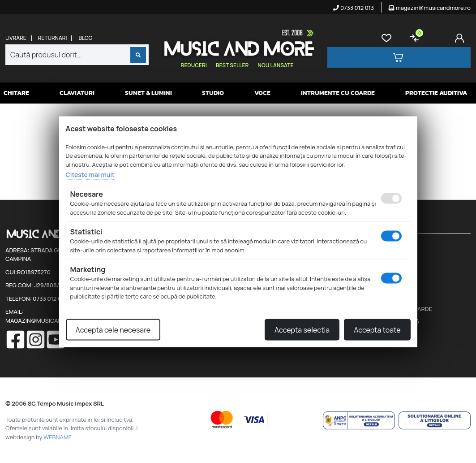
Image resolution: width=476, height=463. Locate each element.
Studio (213, 93)
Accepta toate (377, 329)
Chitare (16, 93)
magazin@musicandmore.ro (430, 8)
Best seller (232, 65)
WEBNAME (58, 437)
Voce (262, 93)
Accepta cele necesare (113, 329)
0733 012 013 (354, 8)
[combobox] (77, 55)
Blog (85, 38)
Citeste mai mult (90, 175)
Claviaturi (77, 93)
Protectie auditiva (436, 93)
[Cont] (461, 38)
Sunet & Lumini (148, 93)
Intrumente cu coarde (338, 93)
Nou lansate (275, 65)
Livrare (16, 38)
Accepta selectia (302, 329)
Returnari (53, 38)
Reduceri (194, 65)
